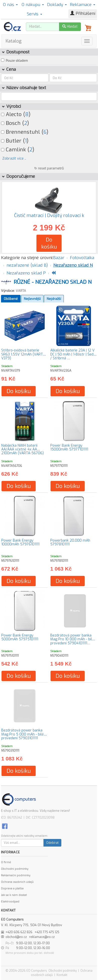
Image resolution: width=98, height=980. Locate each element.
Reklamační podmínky (16, 875)
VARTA (21, 291)
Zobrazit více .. (14, 159)
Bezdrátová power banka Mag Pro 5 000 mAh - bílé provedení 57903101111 (22, 734)
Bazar (59, 258)
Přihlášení (83, 13)
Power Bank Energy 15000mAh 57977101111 (69, 447)
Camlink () (18, 150)
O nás (10, 5)
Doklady (57, 5)
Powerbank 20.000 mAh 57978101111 (70, 542)
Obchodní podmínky (15, 869)
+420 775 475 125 (47, 932)
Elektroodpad (10, 902)
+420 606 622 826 (19, 932)
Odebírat (52, 843)
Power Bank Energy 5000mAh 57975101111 (20, 637)
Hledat (70, 27)
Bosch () (15, 123)
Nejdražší (54, 299)
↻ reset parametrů (49, 168)
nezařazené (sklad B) (27, 265)
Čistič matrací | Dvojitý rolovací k (49, 215)
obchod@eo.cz (16, 937)
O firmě (6, 862)
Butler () (15, 141)
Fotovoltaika (82, 258)
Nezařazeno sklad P (26, 273)
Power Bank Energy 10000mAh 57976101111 (20, 542)
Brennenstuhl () (25, 132)
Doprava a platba (12, 888)
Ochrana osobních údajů (17, 882)
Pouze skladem (17, 61)
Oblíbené (11, 299)
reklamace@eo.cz (42, 937)
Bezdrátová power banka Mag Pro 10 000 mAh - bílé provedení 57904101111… (72, 639)
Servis (35, 14)
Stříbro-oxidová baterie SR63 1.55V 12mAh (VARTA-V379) (24, 354)
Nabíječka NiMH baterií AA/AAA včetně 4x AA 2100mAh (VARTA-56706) (22, 449)
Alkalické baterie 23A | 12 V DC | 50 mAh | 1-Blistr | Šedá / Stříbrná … (73, 354)
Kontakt (62, 975)
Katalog (14, 41)
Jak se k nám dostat (14, 895)
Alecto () (16, 114)
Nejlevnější (32, 299)
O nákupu (33, 5)
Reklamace (83, 5)
